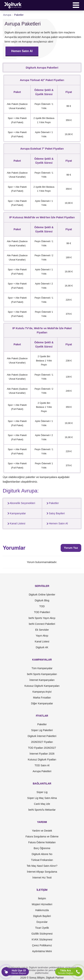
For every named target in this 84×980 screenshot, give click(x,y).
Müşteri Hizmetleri (42, 904)
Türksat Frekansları (42, 860)
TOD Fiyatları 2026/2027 (42, 748)
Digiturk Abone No (42, 854)
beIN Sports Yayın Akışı (42, 618)
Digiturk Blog (42, 600)
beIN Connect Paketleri (42, 624)
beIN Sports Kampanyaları (42, 674)
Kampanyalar (16, 513)
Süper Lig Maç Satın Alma (42, 798)
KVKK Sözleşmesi (42, 939)
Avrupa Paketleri (42, 771)
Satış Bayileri (55, 513)
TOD (42, 606)
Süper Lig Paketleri (42, 730)
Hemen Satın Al (22, 51)
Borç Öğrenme (42, 848)
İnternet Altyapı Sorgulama (42, 872)
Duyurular (42, 922)
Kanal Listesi (16, 523)
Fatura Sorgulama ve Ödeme (42, 836)
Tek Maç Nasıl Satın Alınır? (42, 866)
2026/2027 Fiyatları (42, 742)
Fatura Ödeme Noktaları (42, 842)
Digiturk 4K (42, 647)
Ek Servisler (42, 630)
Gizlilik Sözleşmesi (42, 934)
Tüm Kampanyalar (42, 668)
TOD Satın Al (42, 765)
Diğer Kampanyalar (42, 703)
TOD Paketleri (42, 612)
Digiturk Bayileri (42, 916)
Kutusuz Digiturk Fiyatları (42, 760)
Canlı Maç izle (42, 804)
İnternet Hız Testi (42, 878)
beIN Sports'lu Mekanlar (42, 810)
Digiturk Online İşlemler (42, 595)
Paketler (52, 503)
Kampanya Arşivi (42, 692)
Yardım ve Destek (42, 831)
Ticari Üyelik (42, 928)
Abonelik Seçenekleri (20, 503)
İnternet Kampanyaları (42, 680)
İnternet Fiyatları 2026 (42, 754)
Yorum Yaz (71, 548)
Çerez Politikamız (42, 945)
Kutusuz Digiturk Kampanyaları (42, 686)
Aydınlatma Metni (42, 951)
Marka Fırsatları (42, 698)
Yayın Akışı (42, 636)
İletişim (42, 898)
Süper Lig (42, 792)
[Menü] (76, 5)
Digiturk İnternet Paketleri (42, 736)
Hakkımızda (42, 910)
